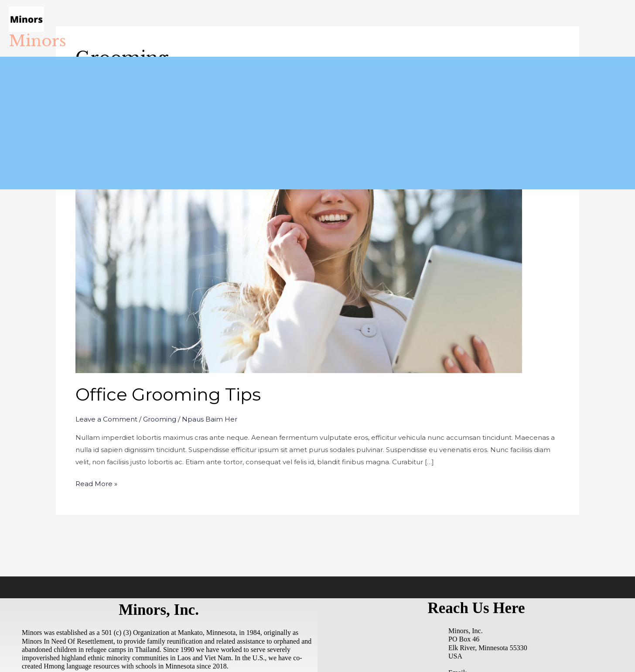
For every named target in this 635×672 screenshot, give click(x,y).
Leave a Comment (106, 419)
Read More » (96, 483)
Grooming (160, 419)
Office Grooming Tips (168, 394)
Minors (38, 41)
